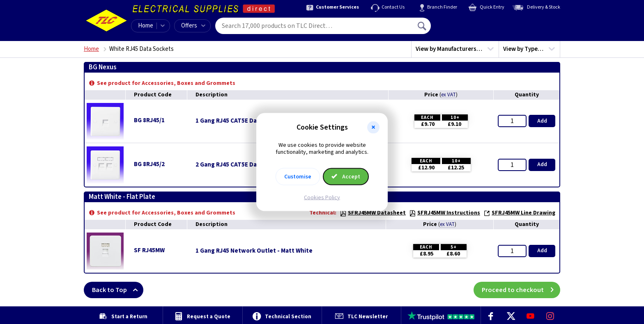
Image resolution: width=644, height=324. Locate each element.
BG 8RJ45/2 (149, 164)
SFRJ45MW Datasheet (373, 213)
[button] (373, 128)
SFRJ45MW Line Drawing (519, 213)
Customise (298, 176)
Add (542, 121)
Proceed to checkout (521, 290)
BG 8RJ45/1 (149, 120)
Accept (346, 176)
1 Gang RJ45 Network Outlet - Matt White (254, 251)
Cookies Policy (322, 197)
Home (146, 26)
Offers (193, 26)
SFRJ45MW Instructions (445, 213)
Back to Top (118, 290)
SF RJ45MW (149, 250)
